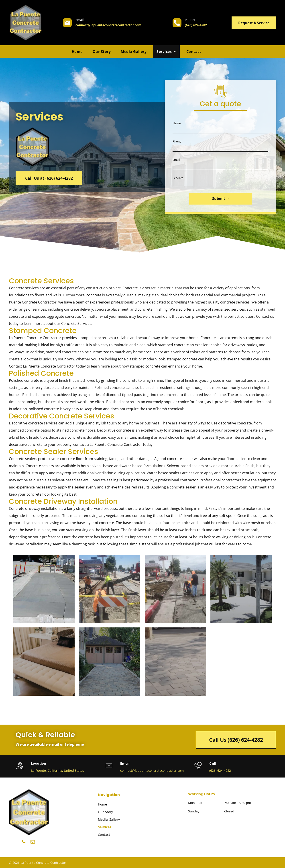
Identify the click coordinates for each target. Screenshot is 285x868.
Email (176, 160)
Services (178, 178)
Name (177, 123)
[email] (33, 842)
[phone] (24, 842)
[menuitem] (79, 52)
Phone (177, 141)
